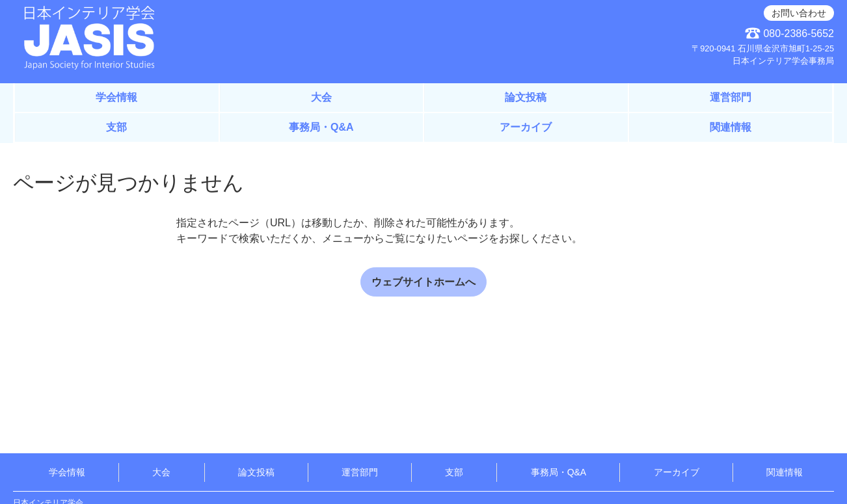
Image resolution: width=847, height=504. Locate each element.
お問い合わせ (799, 13)
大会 (321, 97)
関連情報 (731, 127)
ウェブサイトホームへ (423, 282)
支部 (116, 127)
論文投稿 (526, 97)
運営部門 (731, 97)
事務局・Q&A (321, 127)
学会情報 (116, 97)
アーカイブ (526, 127)
